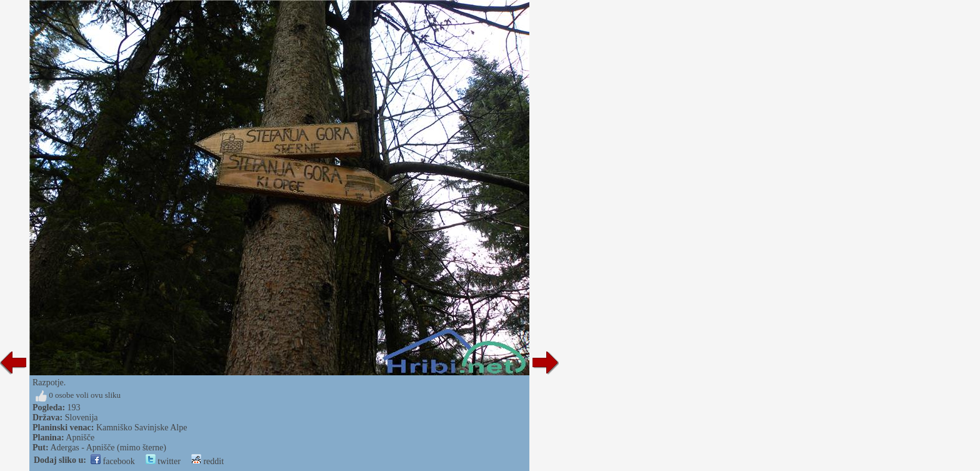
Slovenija (82, 418)
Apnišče (80, 438)
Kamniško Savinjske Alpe (142, 428)
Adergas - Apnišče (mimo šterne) (108, 448)
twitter (163, 461)
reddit (207, 461)
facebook (113, 461)
